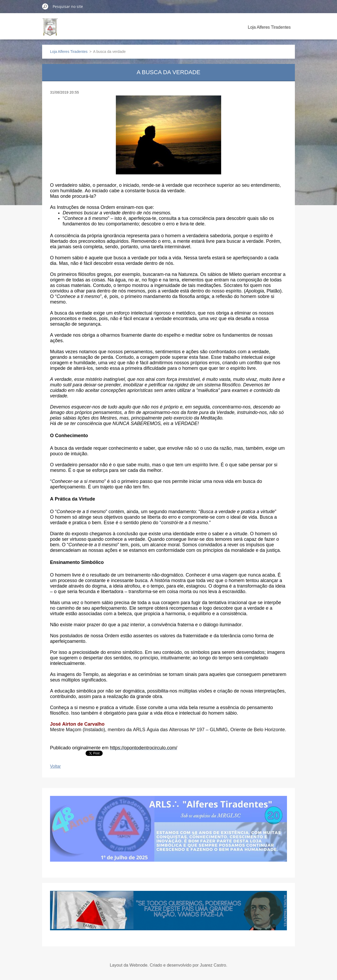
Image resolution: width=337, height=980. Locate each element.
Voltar (55, 766)
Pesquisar (45, 6)
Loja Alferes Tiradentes (269, 27)
